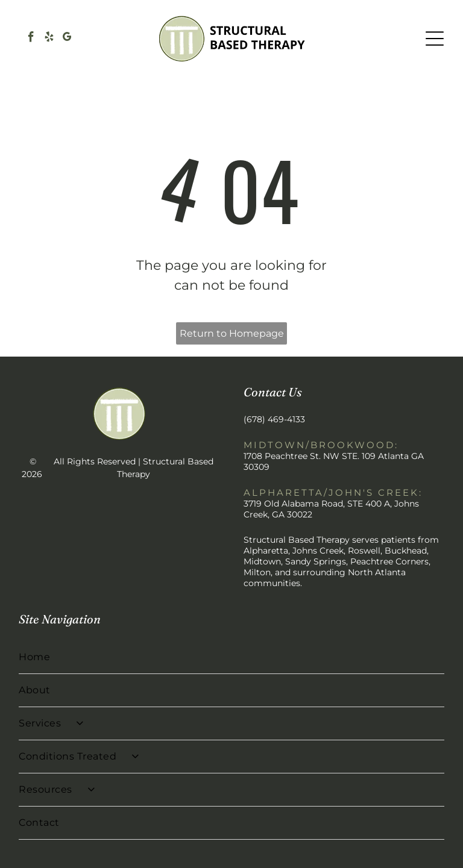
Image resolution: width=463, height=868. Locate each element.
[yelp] (49, 39)
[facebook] (31, 39)
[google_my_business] (67, 39)
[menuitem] (231, 657)
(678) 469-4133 (274, 419)
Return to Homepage (232, 333)
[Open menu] (435, 39)
